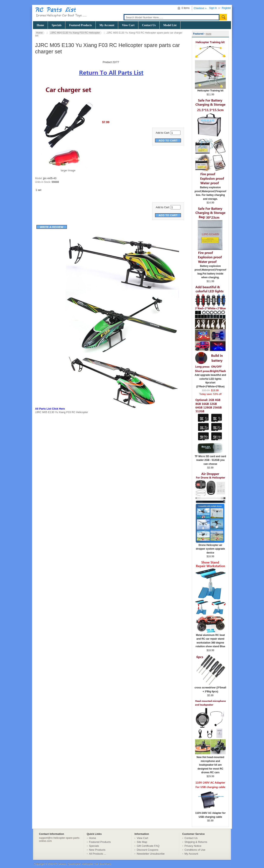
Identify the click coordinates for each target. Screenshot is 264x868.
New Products (97, 850)
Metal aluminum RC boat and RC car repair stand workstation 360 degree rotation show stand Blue (210, 640)
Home (40, 25)
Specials (57, 25)
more (208, 34)
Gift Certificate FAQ (148, 846)
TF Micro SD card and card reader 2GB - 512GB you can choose (210, 459)
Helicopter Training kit (210, 89)
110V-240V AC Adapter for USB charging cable (210, 814)
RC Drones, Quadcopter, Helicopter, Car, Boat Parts (82, 864)
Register (226, 8)
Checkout (199, 8)
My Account (107, 25)
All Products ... (98, 854)
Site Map (142, 842)
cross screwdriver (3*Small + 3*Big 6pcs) (210, 688)
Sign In (213, 8)
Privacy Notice (193, 846)
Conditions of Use (195, 850)
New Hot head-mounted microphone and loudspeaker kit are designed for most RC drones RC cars (210, 763)
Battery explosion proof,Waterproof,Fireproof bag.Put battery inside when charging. (210, 270)
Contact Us (149, 25)
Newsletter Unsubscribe (151, 854)
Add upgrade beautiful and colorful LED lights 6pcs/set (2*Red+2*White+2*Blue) (210, 379)
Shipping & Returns (196, 842)
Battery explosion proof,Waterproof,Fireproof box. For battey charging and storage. (210, 192)
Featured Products (80, 25)
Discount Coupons (148, 850)
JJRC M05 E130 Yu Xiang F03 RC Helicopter (75, 33)
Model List (170, 25)
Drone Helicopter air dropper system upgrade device (210, 548)
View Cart (128, 25)
